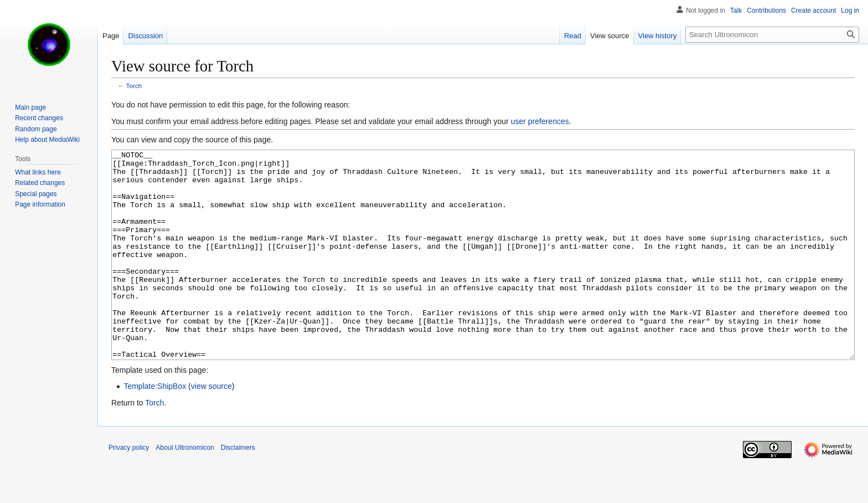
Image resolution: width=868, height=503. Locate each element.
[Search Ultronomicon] (772, 35)
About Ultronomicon (185, 489)
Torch (134, 86)
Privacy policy (129, 489)
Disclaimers (238, 489)
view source (211, 428)
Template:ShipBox (155, 428)
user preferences (540, 121)
